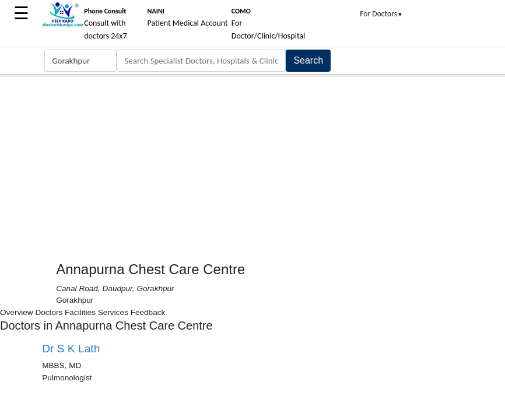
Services (113, 312)
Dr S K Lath (71, 349)
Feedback (148, 312)
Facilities (80, 312)
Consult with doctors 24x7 (105, 24)
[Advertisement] (253, 164)
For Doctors (381, 14)
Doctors (49, 312)
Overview (17, 312)
